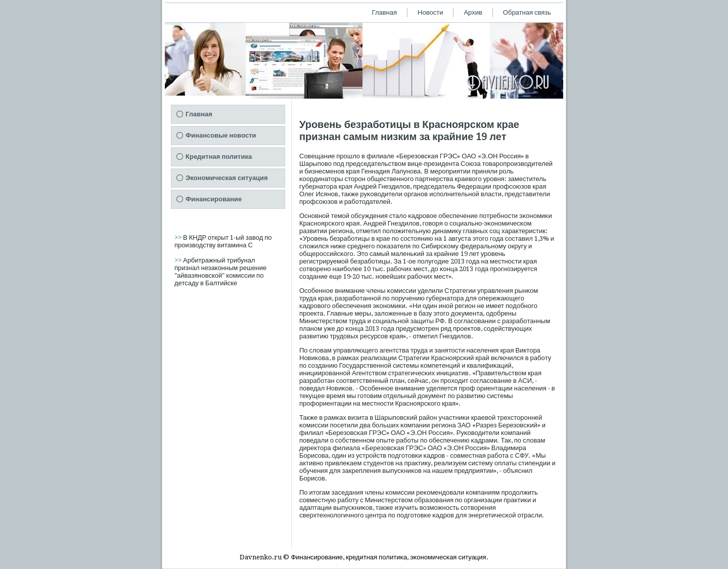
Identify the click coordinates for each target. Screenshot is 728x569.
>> (179, 237)
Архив (473, 12)
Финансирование (214, 199)
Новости (430, 12)
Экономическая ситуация (227, 178)
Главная (384, 12)
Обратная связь (527, 12)
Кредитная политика (219, 157)
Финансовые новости (221, 135)
